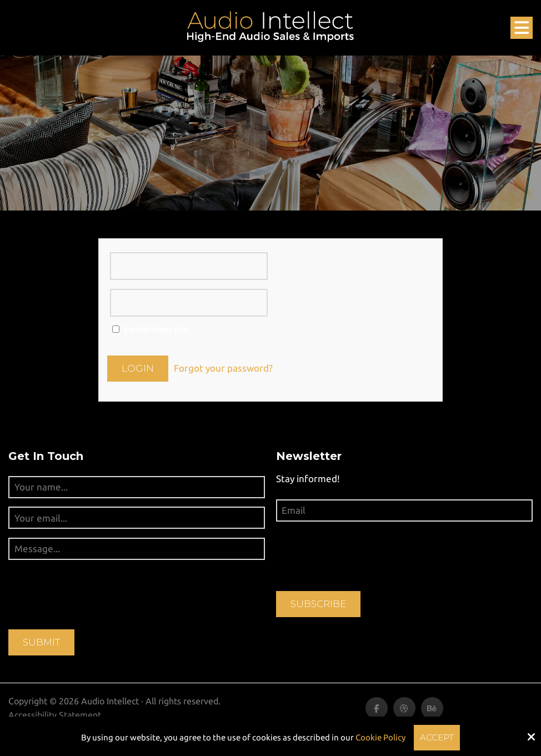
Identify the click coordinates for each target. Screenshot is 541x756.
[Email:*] (404, 510)
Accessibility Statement (55, 715)
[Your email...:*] (137, 518)
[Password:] (189, 303)
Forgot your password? (223, 368)
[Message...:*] (137, 549)
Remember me (150, 329)
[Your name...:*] (137, 487)
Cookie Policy (380, 737)
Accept (437, 737)
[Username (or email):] (189, 266)
